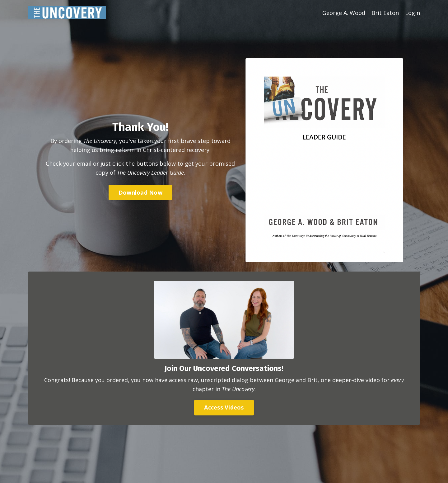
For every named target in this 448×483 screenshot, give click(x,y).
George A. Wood (344, 13)
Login (413, 13)
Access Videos (224, 407)
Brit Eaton (385, 13)
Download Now (140, 192)
